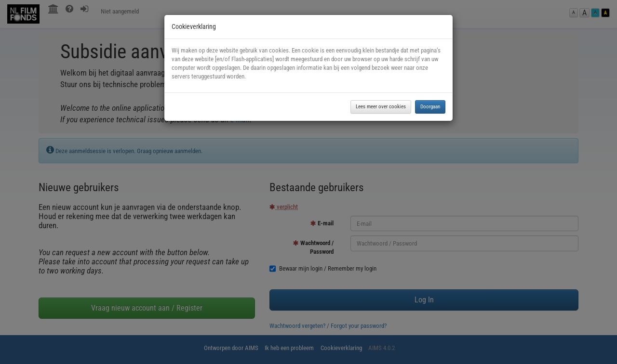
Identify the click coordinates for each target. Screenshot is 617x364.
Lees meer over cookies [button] (381, 107)
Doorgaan (430, 107)
